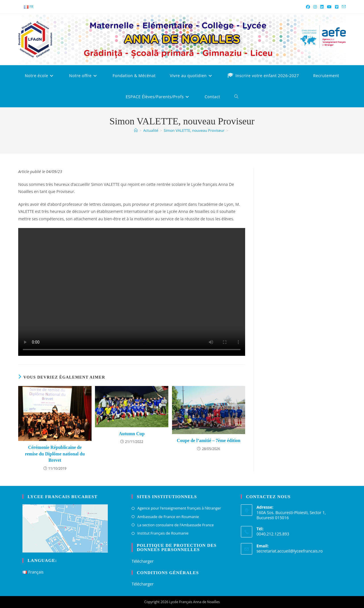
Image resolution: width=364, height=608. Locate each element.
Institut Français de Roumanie (163, 533)
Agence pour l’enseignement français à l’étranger (179, 508)
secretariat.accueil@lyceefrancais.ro (290, 551)
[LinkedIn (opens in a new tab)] (322, 7)
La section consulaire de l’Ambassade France (176, 525)
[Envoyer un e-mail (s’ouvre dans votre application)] (343, 7)
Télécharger (143, 561)
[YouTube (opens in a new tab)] (329, 7)
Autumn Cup (132, 434)
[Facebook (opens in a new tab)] (308, 7)
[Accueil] (136, 130)
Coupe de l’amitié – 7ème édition (209, 440)
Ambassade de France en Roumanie (168, 517)
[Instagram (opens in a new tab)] (315, 7)
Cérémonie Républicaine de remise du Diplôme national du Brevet (55, 454)
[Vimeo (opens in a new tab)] (337, 7)
